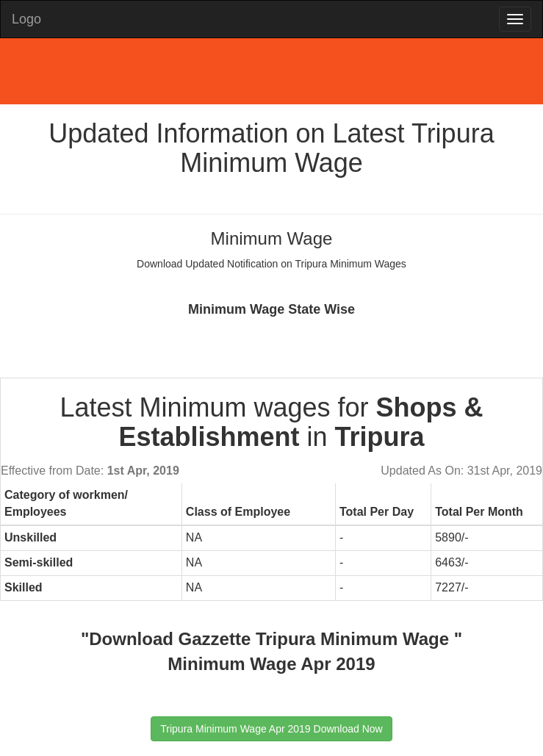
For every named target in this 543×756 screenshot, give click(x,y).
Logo (26, 19)
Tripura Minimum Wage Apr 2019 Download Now (271, 729)
